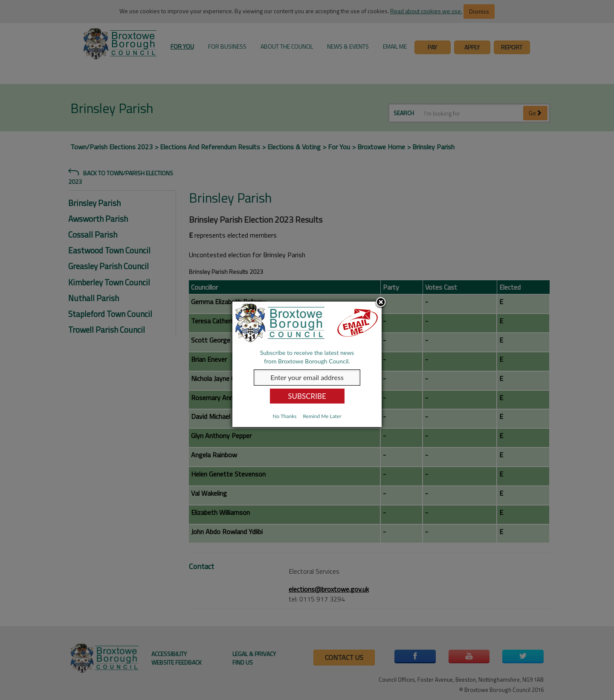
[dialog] (307, 364)
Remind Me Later (322, 416)
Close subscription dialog (381, 303)
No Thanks (284, 416)
